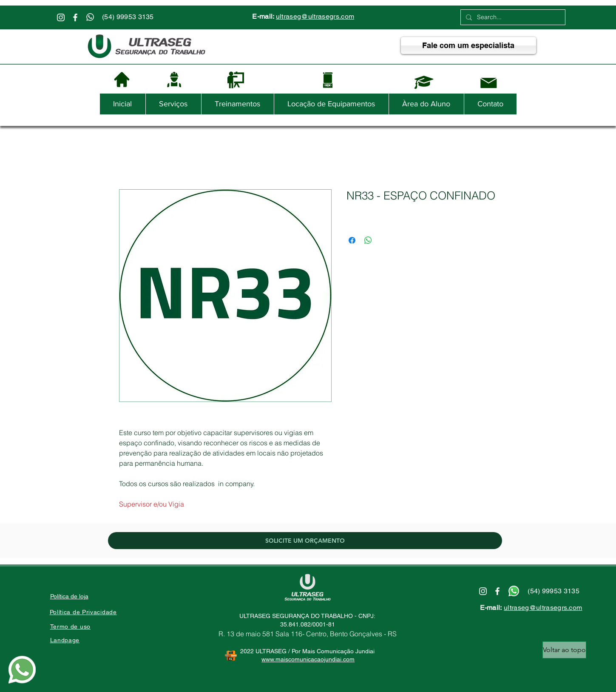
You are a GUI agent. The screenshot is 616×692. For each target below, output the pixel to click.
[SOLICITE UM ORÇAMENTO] (305, 541)
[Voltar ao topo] (564, 650)
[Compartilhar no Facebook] (352, 240)
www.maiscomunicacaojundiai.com (308, 659)
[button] (173, 104)
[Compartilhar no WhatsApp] (368, 240)
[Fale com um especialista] (468, 46)
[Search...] (512, 17)
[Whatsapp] (90, 17)
